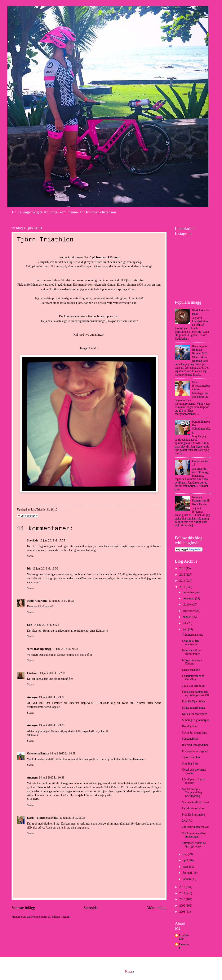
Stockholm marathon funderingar (194, 835)
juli (185, 623)
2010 (183, 899)
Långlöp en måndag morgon (194, 781)
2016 (183, 568)
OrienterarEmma (38, 754)
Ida (29, 569)
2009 (183, 906)
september (189, 611)
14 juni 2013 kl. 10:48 (52, 778)
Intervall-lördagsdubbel (196, 745)
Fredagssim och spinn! (195, 751)
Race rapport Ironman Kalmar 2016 (200, 350)
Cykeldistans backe (193, 808)
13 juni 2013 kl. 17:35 (52, 541)
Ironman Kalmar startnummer (192, 652)
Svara (30, 556)
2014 (183, 581)
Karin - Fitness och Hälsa (43, 818)
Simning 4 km (190, 764)
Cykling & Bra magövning (191, 643)
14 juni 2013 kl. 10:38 (63, 754)
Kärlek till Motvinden (195, 714)
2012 (183, 887)
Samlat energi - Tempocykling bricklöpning (192, 793)
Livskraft (33, 673)
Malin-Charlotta (37, 601)
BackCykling (190, 726)
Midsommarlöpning (194, 708)
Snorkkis (33, 541)
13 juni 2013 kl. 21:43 (65, 649)
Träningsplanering (193, 635)
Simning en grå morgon (196, 720)
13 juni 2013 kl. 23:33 (52, 725)
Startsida (91, 908)
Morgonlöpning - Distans (192, 662)
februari (188, 873)
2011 (183, 893)
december (189, 592)
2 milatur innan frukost (195, 827)
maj (185, 854)
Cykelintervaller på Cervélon (193, 678)
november (189, 598)
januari (187, 879)
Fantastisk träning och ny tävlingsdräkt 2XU (196, 694)
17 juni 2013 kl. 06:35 (72, 818)
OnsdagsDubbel (191, 670)
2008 (183, 912)
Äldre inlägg (156, 908)
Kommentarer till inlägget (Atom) (51, 917)
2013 (183, 587)
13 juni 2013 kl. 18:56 (45, 569)
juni (185, 629)
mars (186, 867)
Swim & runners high (194, 733)
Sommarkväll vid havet (196, 802)
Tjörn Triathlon (191, 757)
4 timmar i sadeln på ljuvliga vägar (194, 845)
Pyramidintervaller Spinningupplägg (201, 427)
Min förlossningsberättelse (201, 386)
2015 (183, 575)
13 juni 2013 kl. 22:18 (53, 673)
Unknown (184, 946)
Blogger (129, 972)
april (186, 860)
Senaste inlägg (23, 908)
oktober (188, 605)
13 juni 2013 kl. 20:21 (46, 625)
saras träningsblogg (39, 649)
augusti (187, 617)
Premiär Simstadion (193, 815)
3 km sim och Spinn (194, 686)
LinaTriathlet (184, 937)
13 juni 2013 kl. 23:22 (52, 697)
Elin (30, 625)
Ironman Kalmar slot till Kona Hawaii (201, 501)
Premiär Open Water (194, 701)
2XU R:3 (187, 821)
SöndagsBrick (190, 739)
